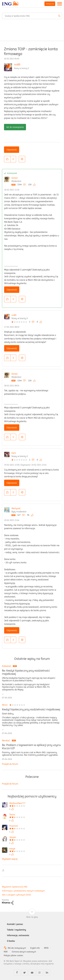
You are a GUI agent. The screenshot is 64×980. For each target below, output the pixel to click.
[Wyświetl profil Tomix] (17, 815)
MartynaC (16, 508)
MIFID (46, 948)
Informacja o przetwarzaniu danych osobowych (23, 891)
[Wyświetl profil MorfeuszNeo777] (17, 804)
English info (35, 948)
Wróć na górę (32, 917)
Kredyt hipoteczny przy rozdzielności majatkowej (31, 709)
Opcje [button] (22, 159)
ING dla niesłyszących (17, 948)
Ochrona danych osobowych (24, 952)
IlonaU (15, 178)
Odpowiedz (12, 150)
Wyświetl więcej (10, 859)
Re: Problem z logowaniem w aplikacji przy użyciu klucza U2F (31, 747)
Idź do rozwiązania (15, 127)
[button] (7, 159)
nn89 (17, 64)
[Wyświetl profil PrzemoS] (17, 826)
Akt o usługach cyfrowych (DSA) (17, 895)
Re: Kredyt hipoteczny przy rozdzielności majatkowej (26, 672)
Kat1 (14, 453)
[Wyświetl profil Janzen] (17, 838)
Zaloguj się (50, 4)
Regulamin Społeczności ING (15, 887)
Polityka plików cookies (13, 955)
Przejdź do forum (10, 764)
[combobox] (32, 16)
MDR (6, 952)
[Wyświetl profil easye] (17, 849)
